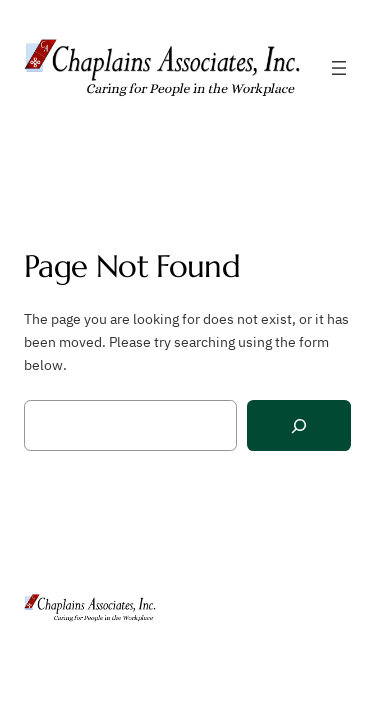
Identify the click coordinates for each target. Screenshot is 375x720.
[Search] (299, 425)
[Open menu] (339, 68)
